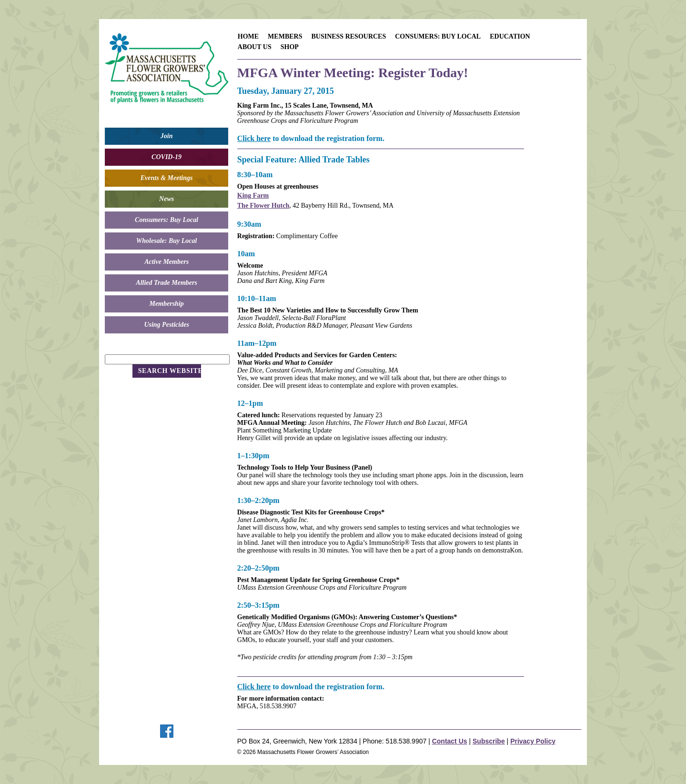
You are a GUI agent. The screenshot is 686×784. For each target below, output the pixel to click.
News (166, 199)
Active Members (166, 262)
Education (510, 36)
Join (167, 136)
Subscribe (489, 741)
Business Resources (348, 36)
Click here (254, 138)
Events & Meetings (167, 178)
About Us (255, 47)
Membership (166, 304)
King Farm (253, 196)
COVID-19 (166, 157)
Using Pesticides (166, 325)
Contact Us (450, 741)
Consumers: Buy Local (166, 220)
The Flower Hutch (263, 206)
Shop (290, 47)
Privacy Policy (533, 741)
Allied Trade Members (166, 283)
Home (248, 36)
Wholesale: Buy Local (167, 241)
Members (285, 36)
